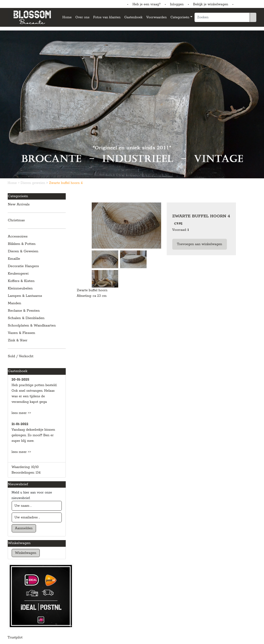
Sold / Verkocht (21, 356)
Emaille (14, 259)
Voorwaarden (157, 17)
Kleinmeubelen (20, 288)
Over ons (82, 17)
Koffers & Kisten (21, 281)
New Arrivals (19, 204)
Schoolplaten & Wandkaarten (32, 326)
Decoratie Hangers (23, 266)
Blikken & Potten (22, 244)
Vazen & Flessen (22, 333)
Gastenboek (133, 17)
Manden (15, 303)
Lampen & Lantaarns (25, 296)
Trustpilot (15, 638)
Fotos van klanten (107, 17)
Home (67, 17)
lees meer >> (21, 413)
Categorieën (180, 17)
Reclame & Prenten (24, 311)
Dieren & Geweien (23, 251)
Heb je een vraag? (147, 4)
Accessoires (18, 237)
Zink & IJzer (18, 340)
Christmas (16, 220)
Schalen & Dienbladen (26, 318)
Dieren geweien (34, 183)
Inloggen (177, 4)
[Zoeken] (222, 17)
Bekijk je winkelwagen (211, 4)
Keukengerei (18, 274)
